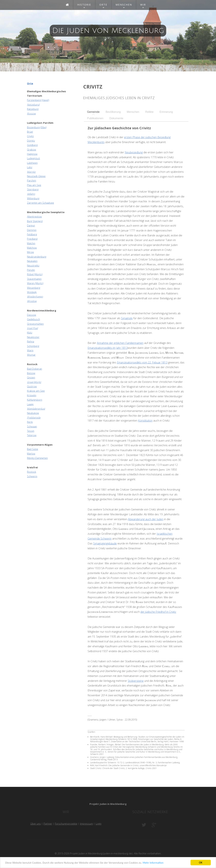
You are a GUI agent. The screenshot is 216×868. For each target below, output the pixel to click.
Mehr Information (153, 863)
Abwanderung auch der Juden (146, 519)
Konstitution (145, 421)
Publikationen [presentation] (95, 118)
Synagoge (127, 318)
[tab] (93, 112)
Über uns (36, 824)
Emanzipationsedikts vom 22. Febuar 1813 (142, 362)
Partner (48, 824)
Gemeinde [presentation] (93, 112)
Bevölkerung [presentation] (113, 112)
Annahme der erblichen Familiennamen (120, 343)
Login (99, 824)
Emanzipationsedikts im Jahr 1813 (108, 348)
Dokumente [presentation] (116, 118)
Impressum (86, 824)
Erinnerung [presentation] (166, 112)
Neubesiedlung (134, 152)
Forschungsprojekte (66, 824)
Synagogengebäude (105, 543)
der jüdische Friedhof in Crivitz (158, 612)
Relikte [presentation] (149, 112)
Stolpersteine (136, 681)
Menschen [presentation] (133, 112)
